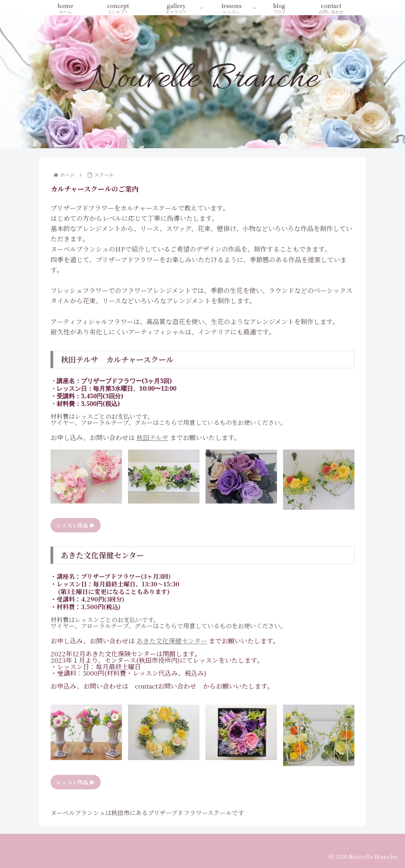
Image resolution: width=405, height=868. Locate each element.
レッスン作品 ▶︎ (76, 525)
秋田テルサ (152, 437)
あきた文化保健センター (172, 641)
